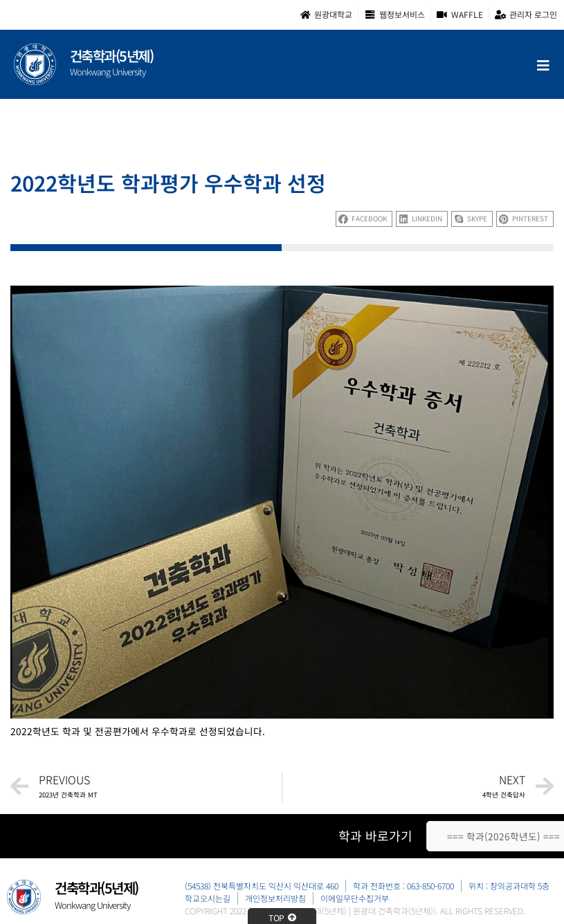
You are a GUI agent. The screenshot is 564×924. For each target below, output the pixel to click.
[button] (364, 219)
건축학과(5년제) (112, 56)
